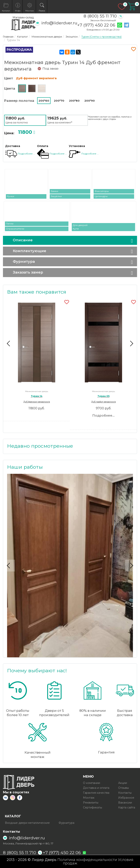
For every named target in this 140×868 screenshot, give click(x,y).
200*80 (74, 101)
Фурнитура (24, 262)
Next (131, 344)
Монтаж (89, 798)
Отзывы (123, 788)
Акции (123, 783)
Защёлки (56, 196)
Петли (10, 224)
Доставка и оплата (96, 788)
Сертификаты (93, 807)
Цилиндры (101, 196)
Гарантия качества (96, 793)
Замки (54, 191)
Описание (23, 240)
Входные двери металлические (27, 823)
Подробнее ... (26, 154)
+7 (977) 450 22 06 (96, 25)
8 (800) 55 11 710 (100, 16)
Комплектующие (29, 251)
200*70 (59, 101)
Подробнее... (103, 416)
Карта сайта (127, 807)
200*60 (44, 101)
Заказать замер (28, 272)
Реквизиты (91, 803)
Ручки (11, 196)
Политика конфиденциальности (87, 860)
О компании (92, 783)
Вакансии (125, 803)
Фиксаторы (102, 191)
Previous (9, 344)
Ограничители (15, 229)
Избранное (126, 798)
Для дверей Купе (80, 227)
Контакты (125, 793)
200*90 (90, 101)
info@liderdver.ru (59, 23)
